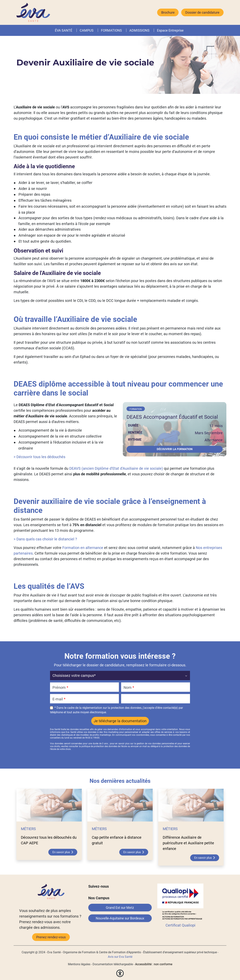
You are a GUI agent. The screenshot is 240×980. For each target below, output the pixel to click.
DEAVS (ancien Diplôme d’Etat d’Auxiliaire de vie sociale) (116, 468)
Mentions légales (79, 964)
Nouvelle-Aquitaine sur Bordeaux (120, 918)
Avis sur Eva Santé (120, 957)
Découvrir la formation (175, 449)
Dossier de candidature (202, 12)
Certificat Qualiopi (180, 925)
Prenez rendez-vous (51, 937)
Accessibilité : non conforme (154, 964)
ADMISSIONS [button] (139, 30)
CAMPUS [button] (87, 30)
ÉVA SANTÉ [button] (64, 30)
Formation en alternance (83, 548)
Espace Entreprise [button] (170, 30)
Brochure (168, 12)
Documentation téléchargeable (113, 964)
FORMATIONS (111, 30)
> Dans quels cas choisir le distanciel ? (45, 539)
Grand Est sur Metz (120, 908)
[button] (123, 30)
